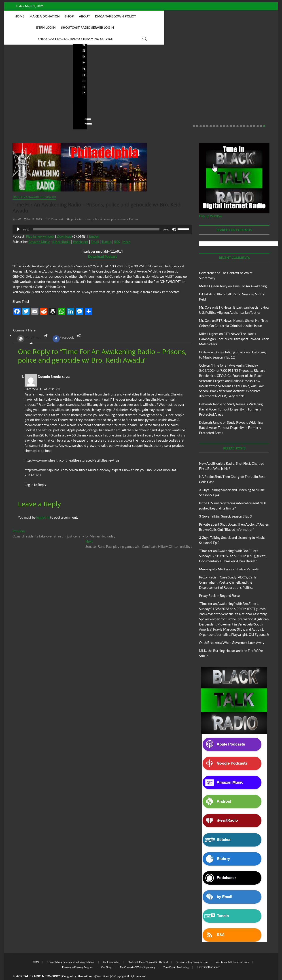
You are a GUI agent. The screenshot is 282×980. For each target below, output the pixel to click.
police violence (101, 208)
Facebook (63, 328)
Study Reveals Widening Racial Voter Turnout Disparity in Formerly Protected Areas (231, 398)
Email (95, 231)
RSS (117, 231)
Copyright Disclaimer (208, 956)
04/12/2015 (33, 208)
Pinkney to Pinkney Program (78, 956)
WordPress (29, 328)
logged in (43, 506)
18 (251, 115)
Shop (85, 16)
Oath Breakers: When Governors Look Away (232, 632)
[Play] (18, 218)
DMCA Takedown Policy (131, 16)
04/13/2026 (99, 106)
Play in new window (40, 225)
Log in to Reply (35, 474)
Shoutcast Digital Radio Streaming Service (132, 27)
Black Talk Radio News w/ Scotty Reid (35, 77)
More (126, 231)
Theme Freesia (86, 965)
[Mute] (174, 218)
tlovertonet (208, 262)
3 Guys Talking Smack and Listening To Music (71, 951)
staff (14, 106)
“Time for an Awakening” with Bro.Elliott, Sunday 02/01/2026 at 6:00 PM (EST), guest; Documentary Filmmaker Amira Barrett (232, 545)
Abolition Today (111, 951)
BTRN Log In (166, 16)
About (100, 16)
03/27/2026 (168, 106)
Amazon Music (39, 231)
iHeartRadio (61, 231)
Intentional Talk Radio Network (232, 951)
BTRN (226, 74)
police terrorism (81, 208)
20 (258, 115)
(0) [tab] (65, 328)
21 (261, 115)
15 (241, 115)
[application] (103, 218)
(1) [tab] (31, 328)
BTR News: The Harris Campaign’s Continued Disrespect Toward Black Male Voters (234, 328)
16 (244, 115)
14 (237, 115)
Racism (133, 208)
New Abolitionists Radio (34, 80)
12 (231, 115)
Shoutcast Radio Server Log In (208, 16)
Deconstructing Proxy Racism (192, 951)
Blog (12, 80)
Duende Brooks (50, 365)
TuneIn (107, 231)
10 (224, 115)
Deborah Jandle (211, 393)
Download (64, 225)
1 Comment (54, 208)
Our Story (106, 956)
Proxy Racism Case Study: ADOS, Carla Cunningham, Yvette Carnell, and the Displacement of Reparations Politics (228, 571)
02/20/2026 (236, 106)
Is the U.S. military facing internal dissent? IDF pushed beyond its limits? (175, 93)
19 (254, 115)
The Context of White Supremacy (138, 956)
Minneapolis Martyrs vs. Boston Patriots (229, 558)
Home (35, 16)
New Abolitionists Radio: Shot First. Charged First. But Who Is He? (38, 93)
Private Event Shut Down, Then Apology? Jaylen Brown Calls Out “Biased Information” (243, 90)
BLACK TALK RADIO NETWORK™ (36, 965)
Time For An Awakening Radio (34, 186)
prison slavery (120, 208)
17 (248, 115)
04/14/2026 (31, 106)
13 (234, 115)
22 (264, 115)
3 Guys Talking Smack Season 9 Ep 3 (225, 505)
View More (18, 113)
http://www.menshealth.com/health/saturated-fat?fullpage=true (72, 449)
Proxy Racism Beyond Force (219, 585)
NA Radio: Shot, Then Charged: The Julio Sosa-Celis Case (102, 93)
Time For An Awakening (250, 275)
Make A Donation (60, 16)
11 (227, 115)
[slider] (96, 218)
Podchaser (81, 231)
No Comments (55, 106)
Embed (94, 225)
